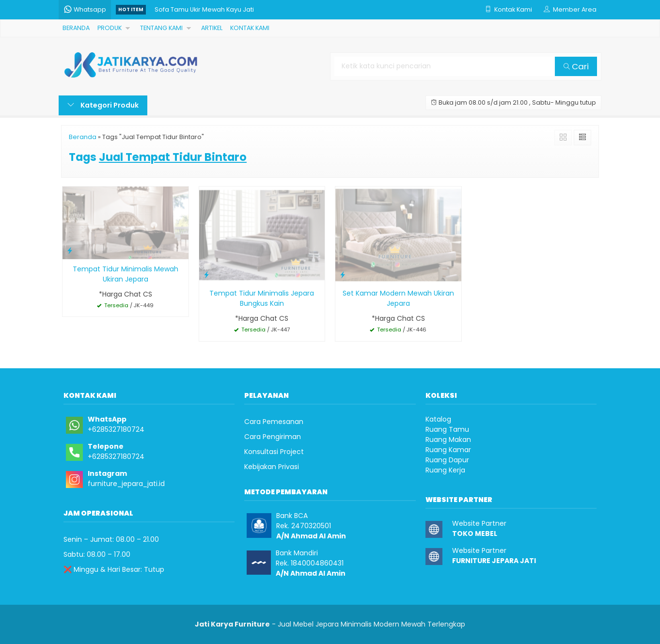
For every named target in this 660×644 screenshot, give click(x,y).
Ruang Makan (448, 440)
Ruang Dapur (447, 460)
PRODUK (110, 28)
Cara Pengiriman (273, 437)
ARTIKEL (212, 28)
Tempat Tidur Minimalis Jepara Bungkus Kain (262, 298)
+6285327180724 (116, 429)
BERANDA (76, 28)
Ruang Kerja (445, 470)
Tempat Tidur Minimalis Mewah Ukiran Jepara (126, 274)
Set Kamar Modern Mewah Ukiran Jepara (398, 298)
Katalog (438, 419)
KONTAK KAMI (250, 28)
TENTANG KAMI (161, 28)
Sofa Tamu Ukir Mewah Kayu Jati (204, 9)
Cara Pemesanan (274, 422)
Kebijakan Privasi (272, 467)
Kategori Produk (103, 105)
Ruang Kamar (448, 450)
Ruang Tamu (447, 429)
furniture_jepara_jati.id (126, 484)
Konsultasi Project (274, 452)
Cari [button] (576, 66)
